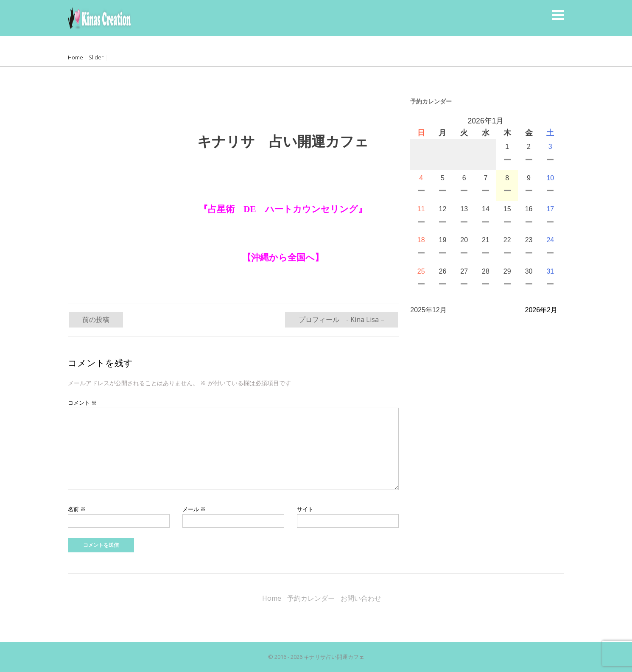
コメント (82, 403)
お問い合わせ (361, 598)
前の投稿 (96, 319)
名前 (77, 509)
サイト (305, 509)
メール (194, 509)
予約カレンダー (311, 598)
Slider (96, 57)
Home (76, 57)
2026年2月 (541, 310)
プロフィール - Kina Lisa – (341, 319)
